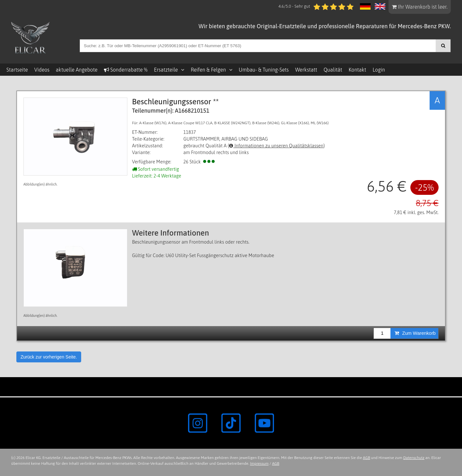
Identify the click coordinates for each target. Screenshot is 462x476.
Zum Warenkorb (415, 333)
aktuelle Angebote (77, 70)
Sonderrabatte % (126, 70)
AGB (367, 458)
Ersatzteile (166, 70)
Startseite (17, 70)
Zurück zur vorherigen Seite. (49, 357)
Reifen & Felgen (208, 70)
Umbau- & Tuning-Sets (264, 70)
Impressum (259, 463)
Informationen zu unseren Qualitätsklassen (276, 146)
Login (379, 70)
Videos (42, 70)
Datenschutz (414, 458)
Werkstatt (306, 70)
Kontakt (357, 70)
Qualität (333, 70)
